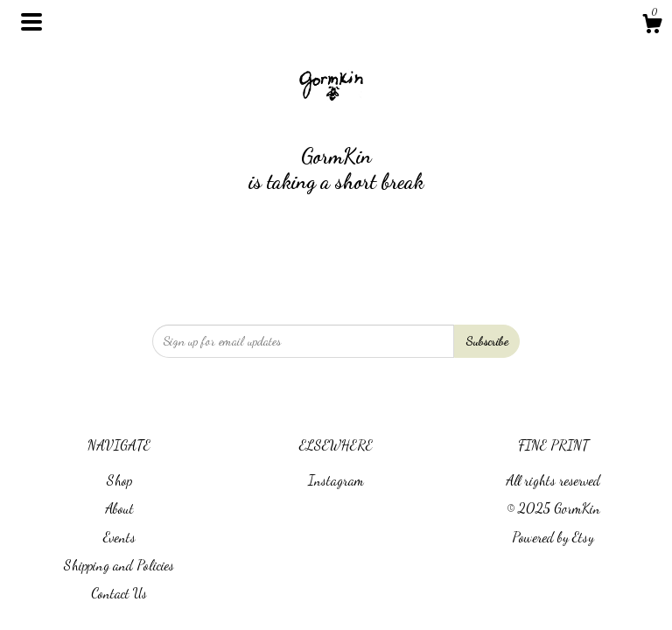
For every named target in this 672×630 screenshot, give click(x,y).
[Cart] (652, 26)
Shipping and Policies (119, 565)
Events (119, 537)
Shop (119, 480)
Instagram (336, 480)
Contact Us (119, 593)
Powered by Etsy (553, 537)
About (119, 508)
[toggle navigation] (31, 22)
